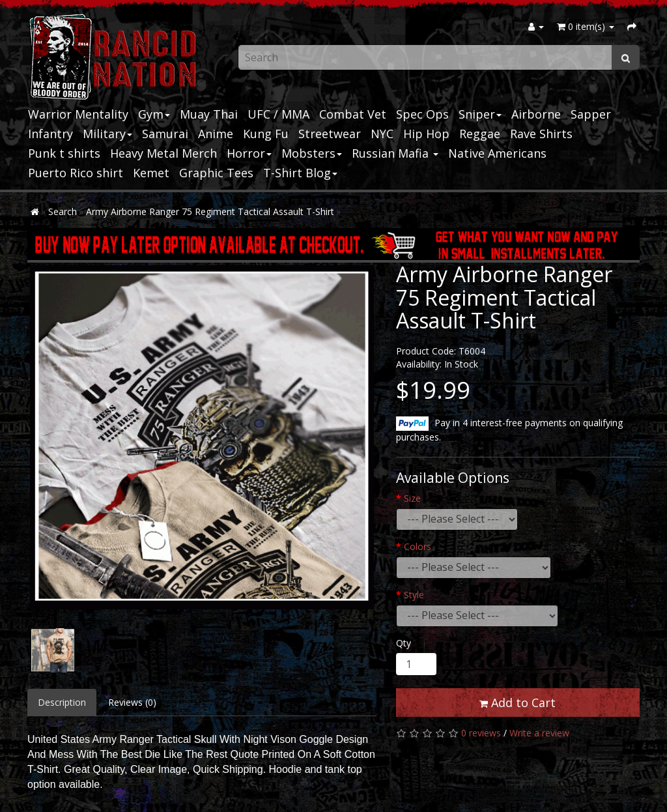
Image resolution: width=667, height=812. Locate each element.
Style (414, 595)
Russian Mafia (395, 153)
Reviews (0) (132, 702)
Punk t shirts (64, 153)
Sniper (480, 114)
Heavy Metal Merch (163, 153)
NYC (382, 134)
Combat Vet (353, 114)
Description (62, 702)
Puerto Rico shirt (76, 173)
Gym (154, 114)
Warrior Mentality (78, 114)
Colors (418, 546)
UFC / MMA (278, 114)
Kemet (151, 173)
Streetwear (330, 134)
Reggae (480, 134)
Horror (249, 153)
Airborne (536, 114)
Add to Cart (518, 703)
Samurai (165, 134)
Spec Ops (422, 114)
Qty (404, 643)
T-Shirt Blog (300, 173)
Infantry (50, 134)
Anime (216, 134)
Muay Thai (209, 114)
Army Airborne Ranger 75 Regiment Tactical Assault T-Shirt (210, 211)
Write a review (539, 733)
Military (107, 134)
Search (63, 211)
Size (412, 498)
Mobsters (312, 153)
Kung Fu (266, 134)
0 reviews (481, 733)
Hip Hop (426, 134)
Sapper (591, 114)
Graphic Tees (216, 173)
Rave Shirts (541, 134)
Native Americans (497, 153)
